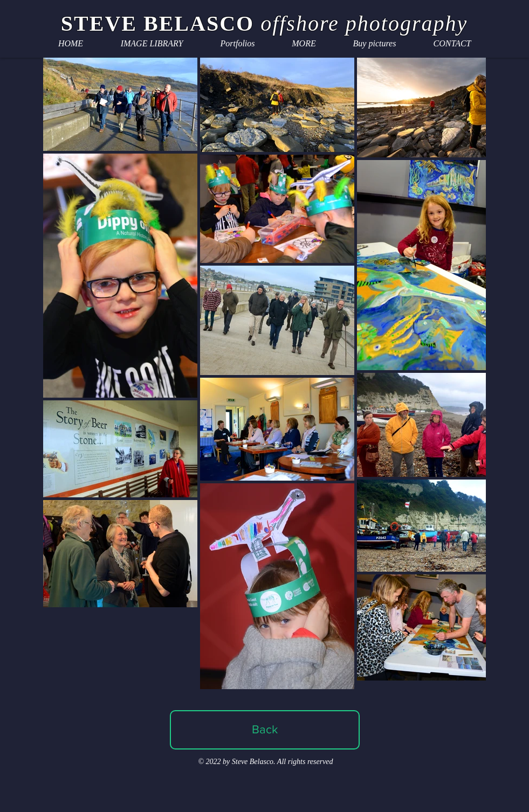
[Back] (265, 730)
